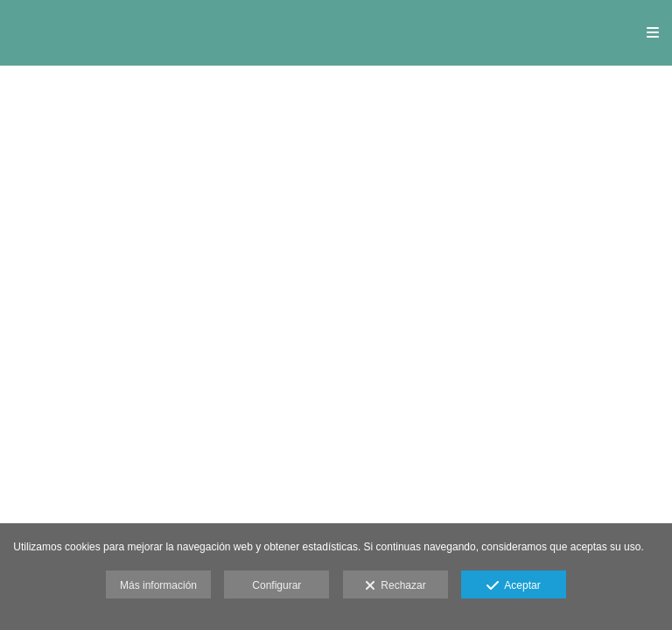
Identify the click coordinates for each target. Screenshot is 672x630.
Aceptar (513, 586)
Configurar (276, 585)
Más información (158, 585)
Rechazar (395, 586)
